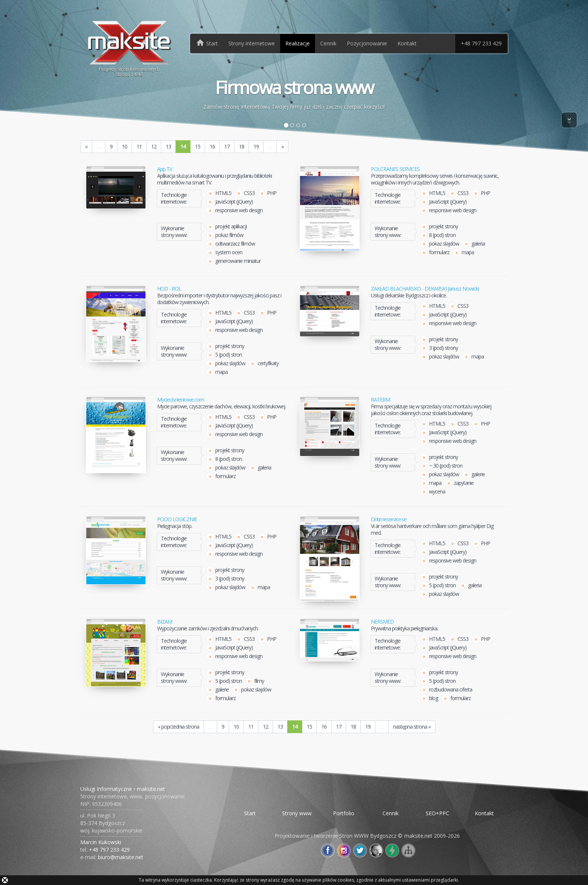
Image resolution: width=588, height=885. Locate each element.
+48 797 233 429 (481, 43)
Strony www (297, 813)
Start (250, 813)
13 (168, 146)
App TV (165, 169)
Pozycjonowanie (367, 43)
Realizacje (298, 43)
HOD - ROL (169, 289)
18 (241, 146)
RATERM (380, 400)
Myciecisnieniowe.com (181, 400)
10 (124, 146)
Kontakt (407, 43)
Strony (252, 43)
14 (183, 146)
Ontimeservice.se (389, 519)
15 (198, 146)
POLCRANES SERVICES (395, 169)
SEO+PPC (437, 813)
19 (256, 146)
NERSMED (382, 622)
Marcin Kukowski (101, 842)
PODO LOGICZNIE (177, 519)
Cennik (328, 43)
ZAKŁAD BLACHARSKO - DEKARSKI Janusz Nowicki (425, 289)
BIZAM (165, 622)
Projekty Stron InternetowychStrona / (130, 48)
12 (154, 146)
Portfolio (344, 813)
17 (227, 146)
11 (139, 146)
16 (212, 146)
